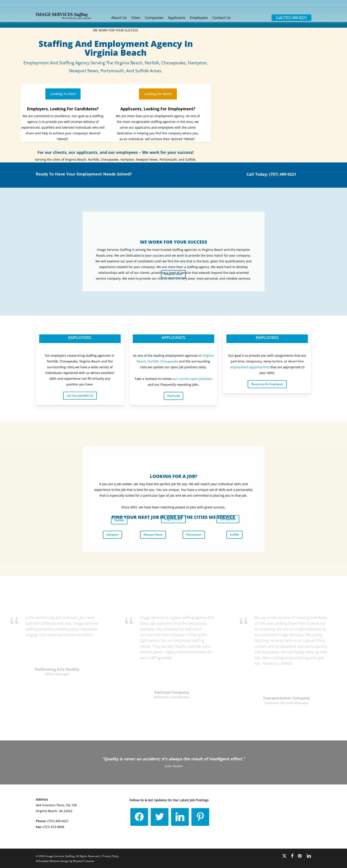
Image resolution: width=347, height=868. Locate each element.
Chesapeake (169, 361)
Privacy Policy (111, 856)
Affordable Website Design (52, 861)
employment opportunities (250, 367)
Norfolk (153, 361)
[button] (63, 94)
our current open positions (193, 379)
